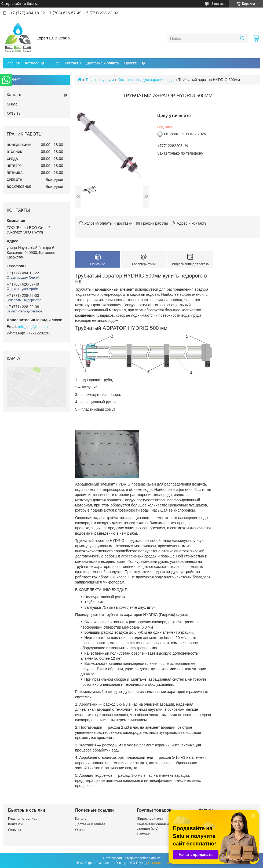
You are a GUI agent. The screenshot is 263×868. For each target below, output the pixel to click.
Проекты (132, 63)
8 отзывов (219, 4)
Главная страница (23, 818)
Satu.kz (154, 858)
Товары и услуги (100, 80)
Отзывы (14, 113)
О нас (54, 63)
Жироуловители (150, 818)
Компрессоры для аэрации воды (146, 80)
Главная (12, 63)
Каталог (32, 63)
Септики (144, 834)
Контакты (73, 63)
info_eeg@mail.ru (33, 327)
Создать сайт (11, 4)
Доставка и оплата (103, 63)
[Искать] (242, 38)
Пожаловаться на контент (167, 863)
